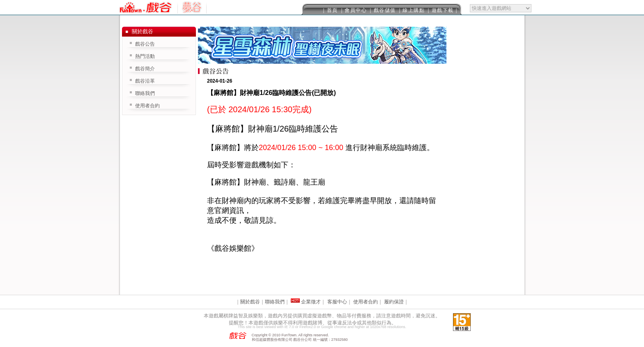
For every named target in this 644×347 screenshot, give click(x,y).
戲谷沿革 (145, 81)
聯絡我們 (145, 93)
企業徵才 (311, 302)
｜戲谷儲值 (382, 10)
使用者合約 (147, 106)
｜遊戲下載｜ (443, 10)
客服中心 (337, 302)
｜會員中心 (353, 10)
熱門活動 (145, 56)
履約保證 (394, 302)
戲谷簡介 (145, 69)
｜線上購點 (411, 10)
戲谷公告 (145, 44)
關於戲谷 (250, 302)
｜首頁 (330, 10)
